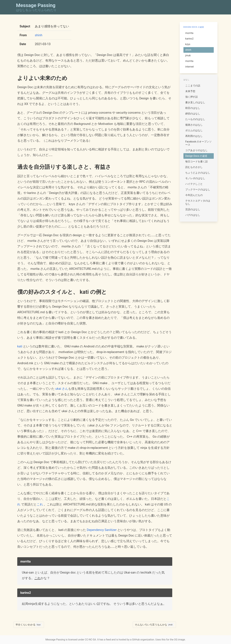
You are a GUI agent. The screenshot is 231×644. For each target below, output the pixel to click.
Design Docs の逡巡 (194, 27)
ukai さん (62, 389)
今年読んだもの (194, 195)
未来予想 (190, 91)
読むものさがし (194, 167)
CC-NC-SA (90, 640)
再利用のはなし (194, 136)
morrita (189, 33)
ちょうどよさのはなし (198, 173)
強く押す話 (192, 97)
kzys (188, 44)
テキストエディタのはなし (198, 202)
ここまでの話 (193, 86)
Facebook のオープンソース (198, 143)
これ (40, 504)
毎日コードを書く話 (196, 162)
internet (189, 67)
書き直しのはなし (195, 102)
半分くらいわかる (29, 625)
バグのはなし (193, 215)
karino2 (189, 39)
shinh (39, 35)
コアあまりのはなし (196, 150)
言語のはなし (193, 209)
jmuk (188, 55)
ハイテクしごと (194, 184)
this (164, 640)
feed (108, 640)
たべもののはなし (195, 119)
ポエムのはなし (194, 130)
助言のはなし (193, 108)
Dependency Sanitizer (102, 530)
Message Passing (55, 640)
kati (20, 346)
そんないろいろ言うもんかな (154, 625)
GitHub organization (143, 640)
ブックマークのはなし (198, 189)
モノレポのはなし (195, 178)
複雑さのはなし (194, 125)
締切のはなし (193, 114)
